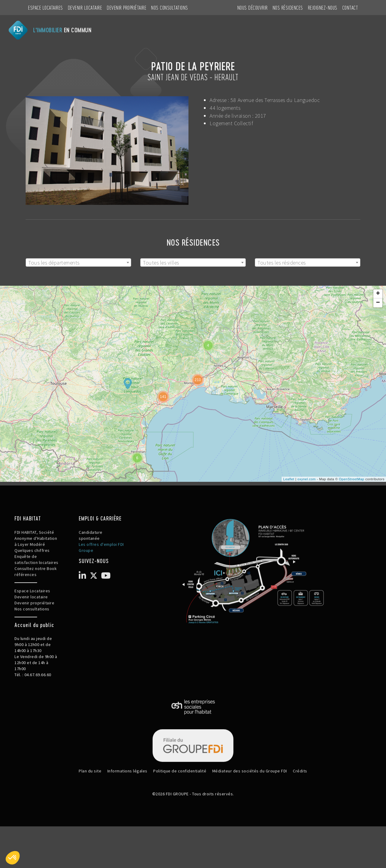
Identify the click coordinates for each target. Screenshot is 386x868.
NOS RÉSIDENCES (288, 7)
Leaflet (289, 479)
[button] (13, 858)
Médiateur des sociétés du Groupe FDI (250, 792)
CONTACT (350, 7)
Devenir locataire (85, 7)
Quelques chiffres (32, 572)
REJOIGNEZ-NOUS (323, 7)
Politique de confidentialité (180, 792)
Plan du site (90, 792)
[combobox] (78, 262)
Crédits (300, 792)
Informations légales (127, 792)
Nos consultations (170, 7)
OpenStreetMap (352, 479)
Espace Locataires (46, 7)
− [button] (378, 303)
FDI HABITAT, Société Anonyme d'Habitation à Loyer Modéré (36, 560)
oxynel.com (307, 479)
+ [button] (378, 294)
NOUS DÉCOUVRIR (253, 7)
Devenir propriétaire (127, 7)
